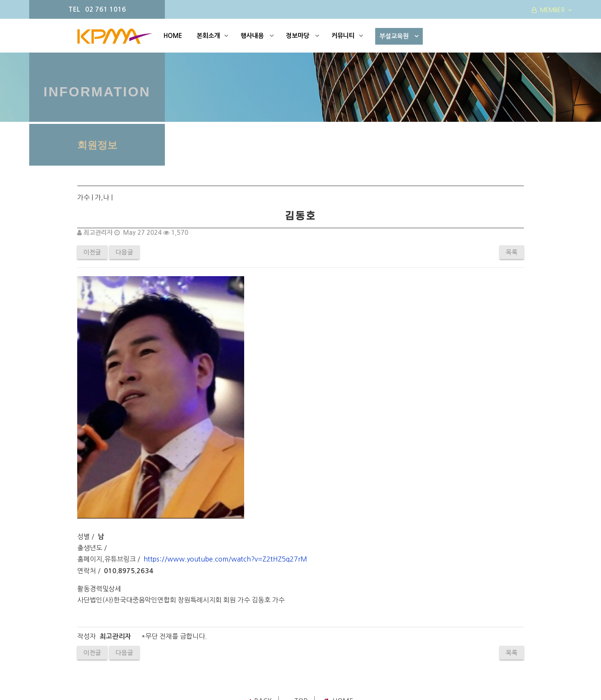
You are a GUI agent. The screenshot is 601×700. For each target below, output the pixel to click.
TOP (297, 556)
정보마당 (303, 36)
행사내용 (257, 36)
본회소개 (212, 36)
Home (338, 556)
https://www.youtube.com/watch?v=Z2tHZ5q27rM (225, 414)
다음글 (124, 252)
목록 (512, 252)
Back (260, 556)
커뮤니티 (347, 36)
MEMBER (552, 10)
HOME (173, 36)
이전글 (92, 252)
